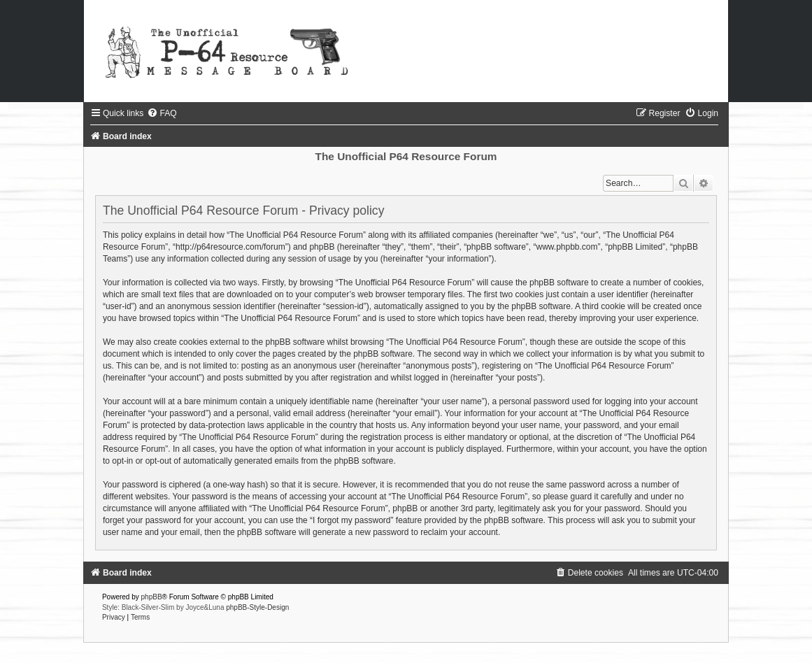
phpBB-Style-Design (257, 607)
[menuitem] (162, 113)
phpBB (152, 597)
